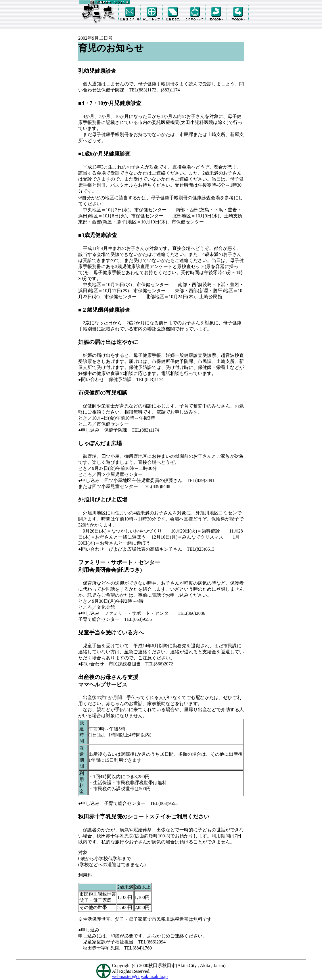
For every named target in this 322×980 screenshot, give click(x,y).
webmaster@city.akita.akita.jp (140, 976)
